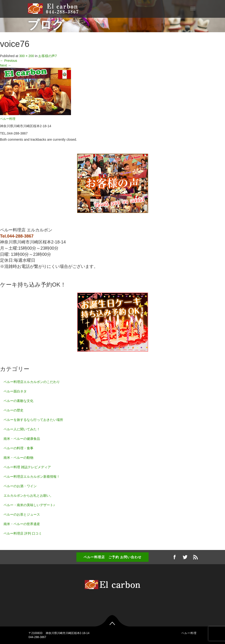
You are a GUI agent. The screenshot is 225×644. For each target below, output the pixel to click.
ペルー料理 (8, 119)
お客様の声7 (48, 56)
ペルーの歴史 (13, 410)
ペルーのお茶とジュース (22, 514)
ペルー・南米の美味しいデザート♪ (29, 505)
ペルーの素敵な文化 (18, 401)
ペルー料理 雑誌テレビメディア (27, 467)
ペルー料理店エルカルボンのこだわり (32, 382)
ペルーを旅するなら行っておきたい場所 (33, 420)
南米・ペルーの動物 (18, 458)
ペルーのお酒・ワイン (20, 486)
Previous (9, 61)
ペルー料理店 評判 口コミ (23, 533)
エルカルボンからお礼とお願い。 (28, 495)
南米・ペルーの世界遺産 (22, 524)
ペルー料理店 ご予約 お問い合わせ (112, 557)
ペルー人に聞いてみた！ (22, 429)
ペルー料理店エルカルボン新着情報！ (32, 477)
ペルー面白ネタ (15, 391)
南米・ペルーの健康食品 (22, 439)
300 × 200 (27, 56)
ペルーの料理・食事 (18, 448)
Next (6, 65)
